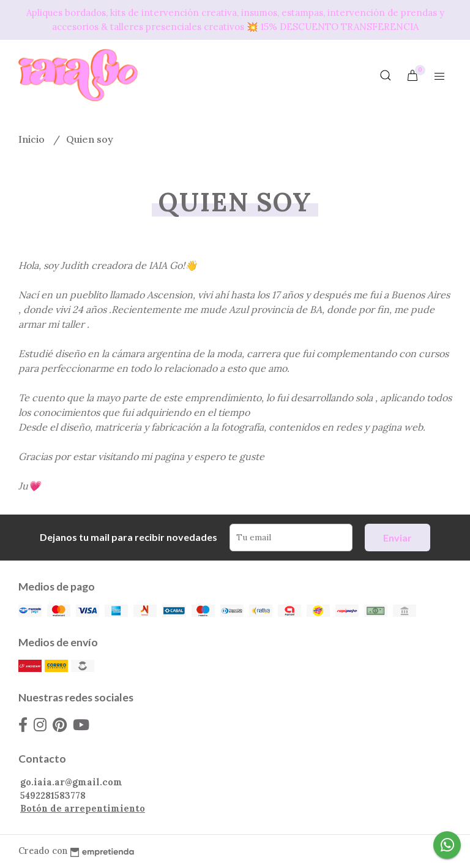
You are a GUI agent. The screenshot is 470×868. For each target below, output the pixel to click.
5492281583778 (53, 796)
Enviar (397, 538)
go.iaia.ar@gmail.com (71, 782)
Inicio (33, 139)
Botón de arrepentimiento (83, 809)
